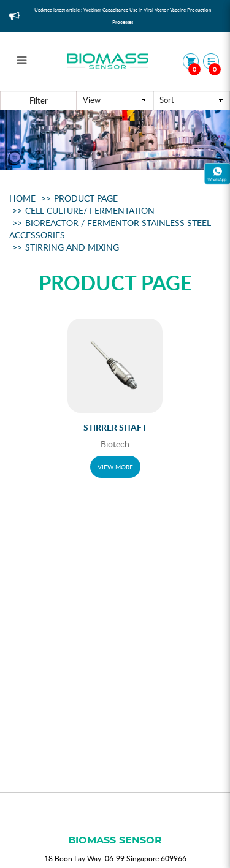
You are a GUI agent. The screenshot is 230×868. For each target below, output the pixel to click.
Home (22, 198)
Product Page (86, 198)
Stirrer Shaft (115, 427)
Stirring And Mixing (72, 247)
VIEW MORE (115, 467)
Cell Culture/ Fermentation (90, 210)
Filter (39, 100)
